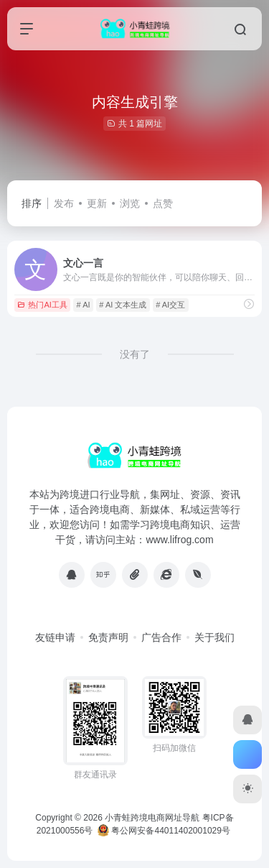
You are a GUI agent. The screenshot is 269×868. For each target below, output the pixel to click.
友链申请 (55, 637)
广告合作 (161, 637)
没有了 (135, 354)
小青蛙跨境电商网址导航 (152, 818)
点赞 (163, 203)
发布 (64, 203)
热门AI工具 (42, 305)
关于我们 (214, 637)
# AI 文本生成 (123, 305)
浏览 (130, 203)
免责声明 (108, 637)
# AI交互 (170, 305)
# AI (84, 305)
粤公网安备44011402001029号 (164, 831)
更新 (97, 203)
